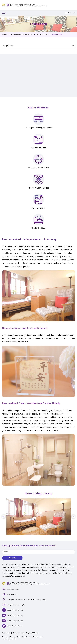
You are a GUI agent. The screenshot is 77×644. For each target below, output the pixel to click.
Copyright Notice (33, 633)
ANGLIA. (13, 639)
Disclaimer (6, 633)
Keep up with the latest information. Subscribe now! (29, 546)
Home (4, 35)
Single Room (57, 35)
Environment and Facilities (22, 35)
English (68, 13)
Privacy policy (18, 633)
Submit (12, 558)
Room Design (42, 35)
